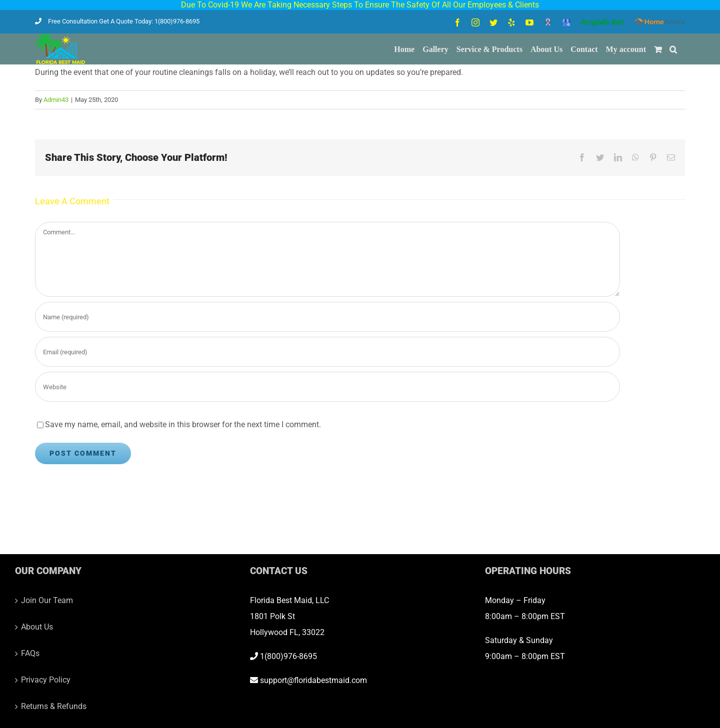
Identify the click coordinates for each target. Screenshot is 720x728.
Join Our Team (47, 600)
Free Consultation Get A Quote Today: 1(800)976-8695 (117, 21)
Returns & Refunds (54, 706)
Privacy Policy (46, 680)
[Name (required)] (327, 317)
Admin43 (56, 100)
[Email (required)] (327, 352)
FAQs (30, 653)
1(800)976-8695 (283, 656)
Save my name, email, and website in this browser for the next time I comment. (183, 424)
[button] (673, 49)
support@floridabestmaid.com (308, 680)
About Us (37, 627)
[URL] (327, 387)
